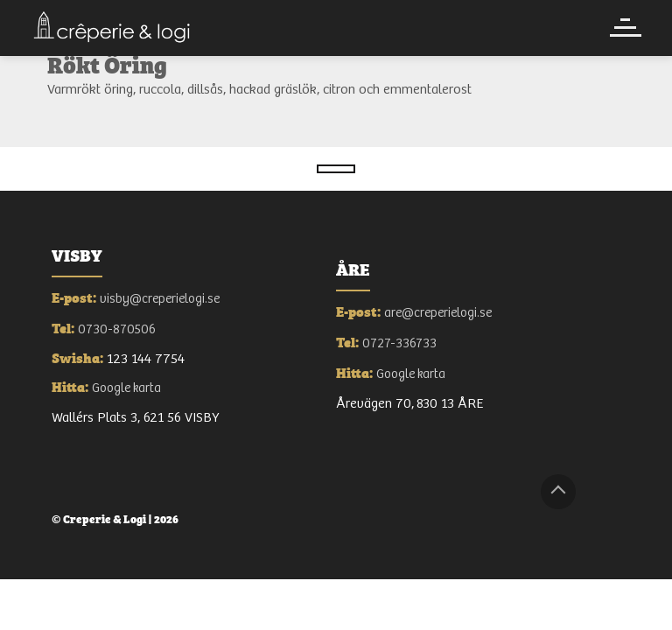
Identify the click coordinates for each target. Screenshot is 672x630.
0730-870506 (117, 329)
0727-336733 (399, 343)
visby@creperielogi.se (160, 299)
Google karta (126, 388)
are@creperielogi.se (438, 313)
